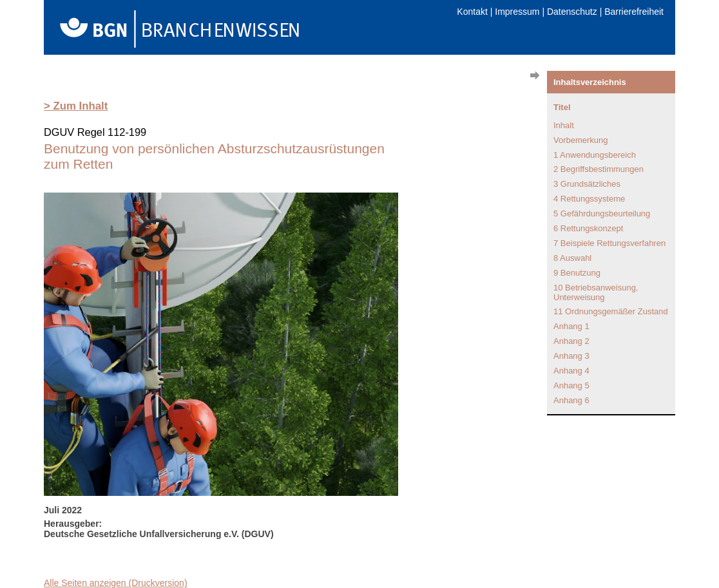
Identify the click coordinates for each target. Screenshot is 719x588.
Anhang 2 (571, 341)
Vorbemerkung (581, 140)
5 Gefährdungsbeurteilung (602, 213)
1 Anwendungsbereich (595, 155)
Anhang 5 (571, 385)
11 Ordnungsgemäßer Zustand (611, 311)
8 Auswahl (572, 258)
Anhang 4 (571, 371)
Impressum (517, 12)
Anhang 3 (571, 356)
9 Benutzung (577, 273)
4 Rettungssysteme (589, 199)
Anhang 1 (571, 326)
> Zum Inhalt (76, 106)
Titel (562, 107)
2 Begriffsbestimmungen (599, 169)
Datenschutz (572, 12)
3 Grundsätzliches (587, 184)
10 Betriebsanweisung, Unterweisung (596, 292)
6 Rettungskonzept (588, 228)
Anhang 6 (571, 400)
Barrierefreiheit (634, 12)
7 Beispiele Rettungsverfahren (609, 243)
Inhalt (564, 125)
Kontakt (472, 12)
